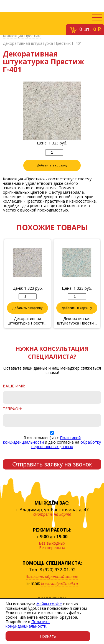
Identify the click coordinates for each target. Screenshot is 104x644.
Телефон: (12, 409)
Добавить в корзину (52, 165)
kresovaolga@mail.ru (59, 583)
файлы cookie (49, 604)
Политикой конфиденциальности (42, 440)
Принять (48, 636)
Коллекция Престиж (22, 36)
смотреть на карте (52, 514)
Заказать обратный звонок (52, 577)
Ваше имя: (14, 386)
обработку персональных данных (66, 444)
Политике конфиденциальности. (28, 624)
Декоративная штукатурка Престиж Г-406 (28, 321)
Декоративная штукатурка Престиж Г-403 (77, 321)
